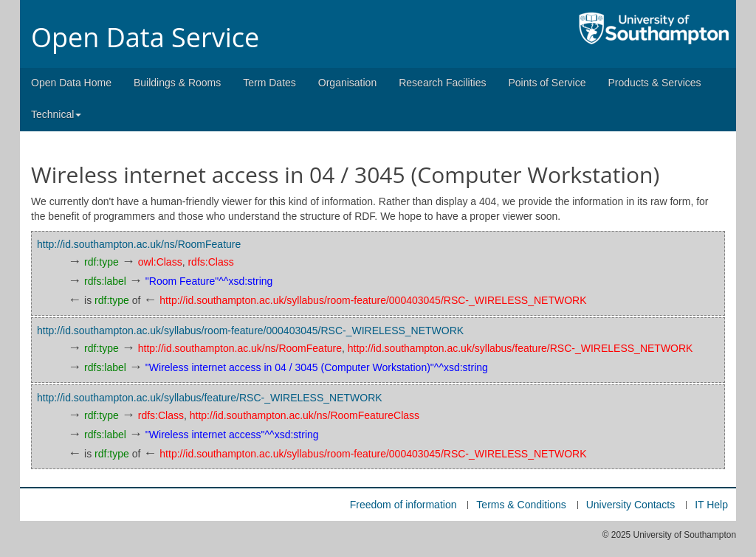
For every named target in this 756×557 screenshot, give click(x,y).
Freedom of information (403, 505)
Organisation (347, 83)
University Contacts (631, 505)
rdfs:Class (210, 262)
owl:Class (160, 262)
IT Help (711, 505)
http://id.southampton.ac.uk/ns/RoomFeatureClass (305, 415)
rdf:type (102, 262)
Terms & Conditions (521, 505)
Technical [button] (56, 114)
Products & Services (655, 83)
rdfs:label (105, 281)
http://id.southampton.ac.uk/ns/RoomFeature (139, 244)
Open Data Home (71, 83)
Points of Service (547, 83)
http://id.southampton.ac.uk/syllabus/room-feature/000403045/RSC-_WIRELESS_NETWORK (373, 300)
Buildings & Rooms (177, 83)
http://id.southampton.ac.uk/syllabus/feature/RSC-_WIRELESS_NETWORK (520, 348)
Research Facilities (442, 83)
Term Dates (269, 83)
